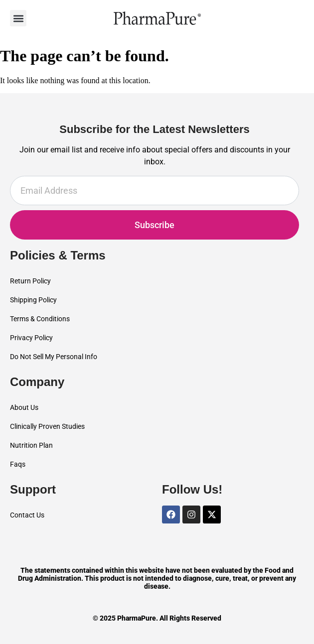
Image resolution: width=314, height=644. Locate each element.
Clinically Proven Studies (47, 426)
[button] (18, 18)
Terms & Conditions (40, 319)
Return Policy (30, 281)
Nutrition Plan (31, 445)
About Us (24, 407)
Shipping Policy (33, 300)
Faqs (18, 464)
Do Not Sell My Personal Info (54, 357)
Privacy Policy (31, 338)
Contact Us (27, 515)
